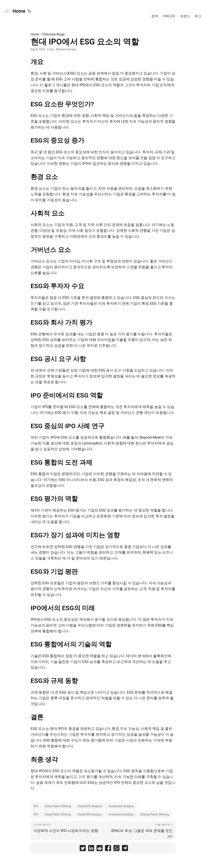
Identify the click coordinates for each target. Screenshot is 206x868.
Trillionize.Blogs (53, 34)
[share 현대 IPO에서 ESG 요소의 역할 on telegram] (125, 849)
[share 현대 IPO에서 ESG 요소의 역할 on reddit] (100, 849)
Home (15, 11)
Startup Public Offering (155, 814)
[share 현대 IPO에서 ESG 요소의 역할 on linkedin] (91, 849)
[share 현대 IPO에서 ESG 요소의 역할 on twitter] (83, 849)
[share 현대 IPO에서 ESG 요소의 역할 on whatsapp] (116, 849)
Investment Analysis (121, 806)
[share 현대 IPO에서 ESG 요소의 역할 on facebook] (108, 849)
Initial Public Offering (58, 806)
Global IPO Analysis (90, 806)
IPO (36, 806)
